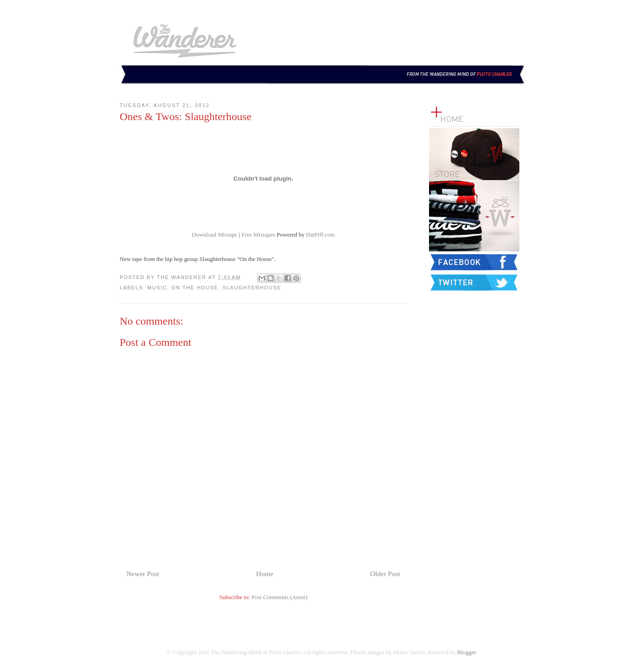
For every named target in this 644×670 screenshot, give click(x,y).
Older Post (385, 574)
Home (265, 574)
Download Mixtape (215, 235)
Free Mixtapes (259, 235)
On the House (195, 288)
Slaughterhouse (252, 288)
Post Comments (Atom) (280, 597)
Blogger (466, 652)
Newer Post (143, 574)
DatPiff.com (321, 235)
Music (157, 288)
